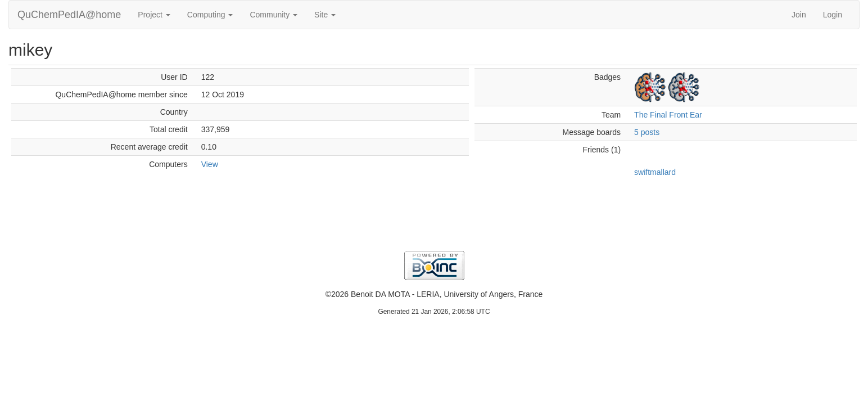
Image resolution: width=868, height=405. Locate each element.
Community (273, 15)
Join (799, 15)
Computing (210, 15)
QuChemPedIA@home (69, 15)
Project (154, 15)
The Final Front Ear (668, 115)
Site (325, 15)
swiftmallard (655, 172)
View (210, 164)
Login (833, 15)
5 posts (647, 132)
